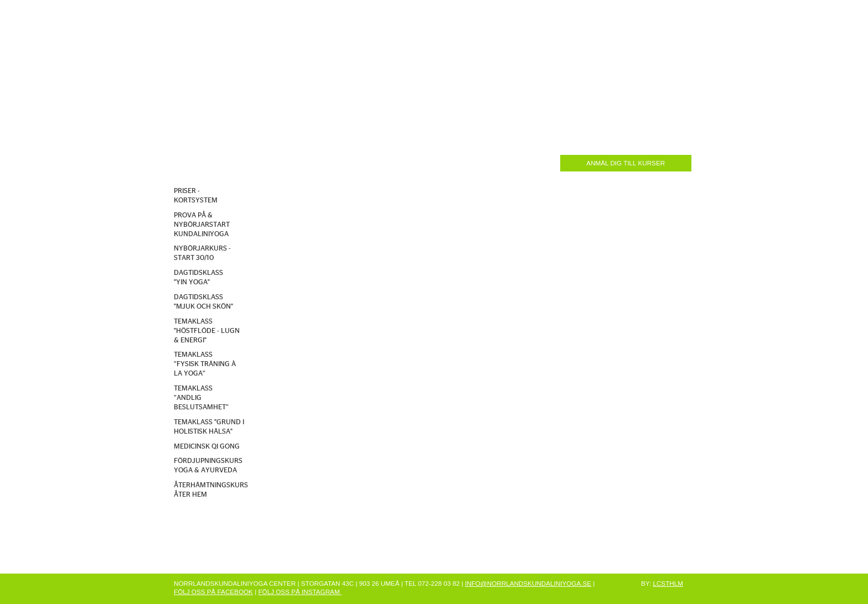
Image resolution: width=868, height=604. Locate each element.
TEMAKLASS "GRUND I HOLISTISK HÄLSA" (209, 427)
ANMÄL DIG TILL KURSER (626, 163)
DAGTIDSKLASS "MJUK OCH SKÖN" (203, 302)
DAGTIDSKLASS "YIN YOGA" (198, 278)
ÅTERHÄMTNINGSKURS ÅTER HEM (211, 490)
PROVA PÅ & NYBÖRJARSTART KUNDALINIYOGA (202, 225)
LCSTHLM (668, 583)
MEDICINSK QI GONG (207, 447)
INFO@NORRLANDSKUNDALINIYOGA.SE (528, 583)
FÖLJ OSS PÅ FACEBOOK (213, 592)
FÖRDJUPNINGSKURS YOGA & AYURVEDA (208, 466)
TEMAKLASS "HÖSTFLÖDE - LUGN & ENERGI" (207, 331)
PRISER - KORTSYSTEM (196, 196)
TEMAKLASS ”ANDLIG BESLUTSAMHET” (201, 398)
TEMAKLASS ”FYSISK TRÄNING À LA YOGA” (205, 364)
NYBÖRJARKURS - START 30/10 (202, 253)
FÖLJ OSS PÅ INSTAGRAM (299, 592)
